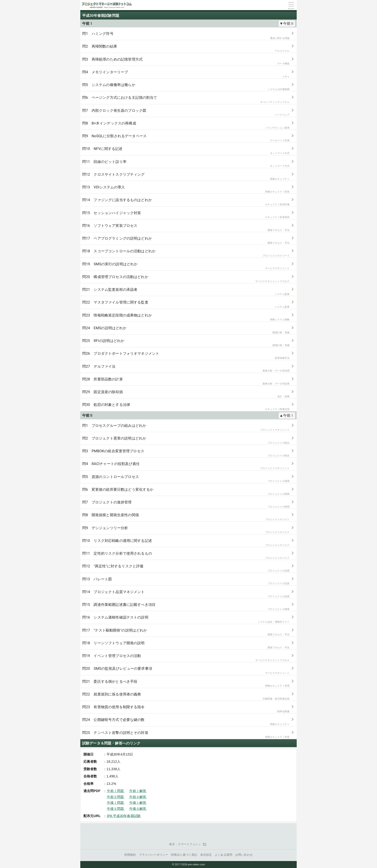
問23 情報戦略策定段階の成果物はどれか (186, 317)
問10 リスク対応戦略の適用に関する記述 (186, 543)
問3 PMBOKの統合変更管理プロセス (186, 453)
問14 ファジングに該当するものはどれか (186, 202)
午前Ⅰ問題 (116, 791)
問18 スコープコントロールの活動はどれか (186, 253)
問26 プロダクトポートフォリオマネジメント (186, 356)
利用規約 (130, 855)
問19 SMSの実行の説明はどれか (186, 266)
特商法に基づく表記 (184, 855)
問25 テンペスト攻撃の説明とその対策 (186, 735)
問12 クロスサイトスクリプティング (186, 177)
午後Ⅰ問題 (116, 803)
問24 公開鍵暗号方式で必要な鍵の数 (186, 722)
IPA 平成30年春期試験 (124, 816)
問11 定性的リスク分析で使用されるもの (186, 555)
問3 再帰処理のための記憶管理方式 (186, 61)
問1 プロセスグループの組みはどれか (186, 428)
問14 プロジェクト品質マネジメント (186, 594)
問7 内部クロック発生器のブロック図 (186, 113)
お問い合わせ (244, 855)
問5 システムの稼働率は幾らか (186, 87)
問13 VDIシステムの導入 (186, 189)
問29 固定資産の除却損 (186, 394)
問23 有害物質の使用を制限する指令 (186, 709)
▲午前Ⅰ (287, 415)
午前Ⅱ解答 (138, 797)
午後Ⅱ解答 (138, 809)
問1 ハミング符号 (186, 36)
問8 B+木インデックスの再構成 (186, 125)
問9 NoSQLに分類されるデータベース (186, 138)
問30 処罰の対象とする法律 (186, 407)
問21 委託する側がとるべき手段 (186, 684)
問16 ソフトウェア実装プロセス (186, 228)
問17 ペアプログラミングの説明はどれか (186, 240)
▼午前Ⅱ (287, 24)
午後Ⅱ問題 (116, 809)
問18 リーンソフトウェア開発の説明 (186, 645)
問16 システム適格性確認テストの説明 (186, 619)
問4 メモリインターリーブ (186, 74)
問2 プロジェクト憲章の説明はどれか (186, 440)
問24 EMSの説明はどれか (186, 330)
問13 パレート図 (186, 581)
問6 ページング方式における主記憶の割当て (186, 100)
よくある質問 (223, 855)
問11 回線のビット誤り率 (186, 164)
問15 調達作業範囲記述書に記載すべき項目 (186, 607)
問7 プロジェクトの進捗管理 (186, 504)
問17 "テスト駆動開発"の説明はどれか (186, 632)
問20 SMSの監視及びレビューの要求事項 (186, 671)
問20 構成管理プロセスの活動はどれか (186, 279)
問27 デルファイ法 (186, 369)
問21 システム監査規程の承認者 (186, 292)
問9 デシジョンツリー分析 (186, 530)
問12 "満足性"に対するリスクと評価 (186, 568)
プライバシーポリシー (154, 855)
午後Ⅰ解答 (138, 803)
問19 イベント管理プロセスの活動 (186, 658)
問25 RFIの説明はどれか (186, 343)
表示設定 (206, 855)
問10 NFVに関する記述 (186, 151)
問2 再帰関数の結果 (186, 48)
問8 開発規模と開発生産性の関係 (186, 517)
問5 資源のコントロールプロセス (186, 479)
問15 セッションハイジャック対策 (186, 215)
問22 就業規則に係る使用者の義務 (186, 696)
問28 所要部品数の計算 (186, 381)
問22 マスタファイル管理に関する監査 (186, 304)
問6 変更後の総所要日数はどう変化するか (186, 492)
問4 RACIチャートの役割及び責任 (186, 466)
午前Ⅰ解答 (138, 791)
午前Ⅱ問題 (116, 797)
